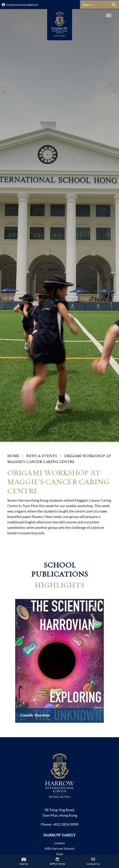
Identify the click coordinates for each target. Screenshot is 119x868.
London (59, 843)
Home (13, 456)
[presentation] (8, 665)
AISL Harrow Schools (59, 848)
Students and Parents (20, 5)
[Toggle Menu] (109, 15)
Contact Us (93, 864)
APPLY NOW (57, 864)
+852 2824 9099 (66, 824)
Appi (60, 854)
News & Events (42, 456)
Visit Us (24, 864)
